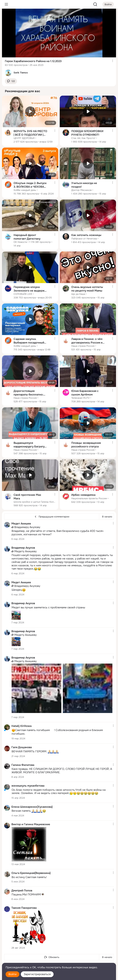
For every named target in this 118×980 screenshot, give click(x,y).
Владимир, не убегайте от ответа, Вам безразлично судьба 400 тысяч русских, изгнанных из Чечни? (57, 533)
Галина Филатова (23, 765)
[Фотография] (16, 615)
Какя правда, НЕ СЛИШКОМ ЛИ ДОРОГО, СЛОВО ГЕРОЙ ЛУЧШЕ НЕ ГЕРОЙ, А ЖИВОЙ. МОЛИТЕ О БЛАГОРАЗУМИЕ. (62, 771)
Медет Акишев (21, 524)
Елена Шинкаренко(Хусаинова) (32, 807)
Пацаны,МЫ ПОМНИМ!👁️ (28, 895)
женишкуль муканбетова (28, 786)
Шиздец (19, 590)
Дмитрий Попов (22, 890)
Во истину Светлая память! (29, 877)
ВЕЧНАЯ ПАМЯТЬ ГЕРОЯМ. (35, 752)
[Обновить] (52, 957)
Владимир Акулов (23, 548)
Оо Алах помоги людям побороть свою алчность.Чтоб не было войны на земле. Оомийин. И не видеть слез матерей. (59, 792)
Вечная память (29, 811)
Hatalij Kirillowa (21, 726)
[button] (11, 81)
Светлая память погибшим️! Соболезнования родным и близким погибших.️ (57, 732)
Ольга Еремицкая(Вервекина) (31, 873)
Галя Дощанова (22, 747)
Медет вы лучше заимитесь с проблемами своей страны (48, 608)
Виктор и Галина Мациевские (31, 824)
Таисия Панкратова (24, 908)
